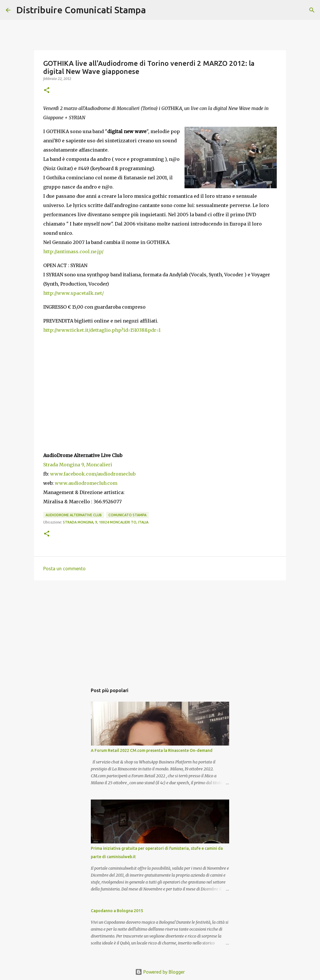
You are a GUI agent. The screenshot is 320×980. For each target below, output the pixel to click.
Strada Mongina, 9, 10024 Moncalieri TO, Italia (106, 522)
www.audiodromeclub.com (86, 483)
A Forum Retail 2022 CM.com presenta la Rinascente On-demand (152, 750)
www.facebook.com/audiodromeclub (93, 474)
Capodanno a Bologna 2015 (117, 911)
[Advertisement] (160, 629)
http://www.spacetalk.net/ (74, 293)
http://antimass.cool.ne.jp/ (73, 251)
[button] (47, 91)
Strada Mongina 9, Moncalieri (78, 465)
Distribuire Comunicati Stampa (81, 10)
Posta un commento (64, 569)
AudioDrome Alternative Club (74, 515)
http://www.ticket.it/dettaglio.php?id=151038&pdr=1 (102, 330)
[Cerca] (154, 10)
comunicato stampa (127, 515)
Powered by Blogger (160, 972)
